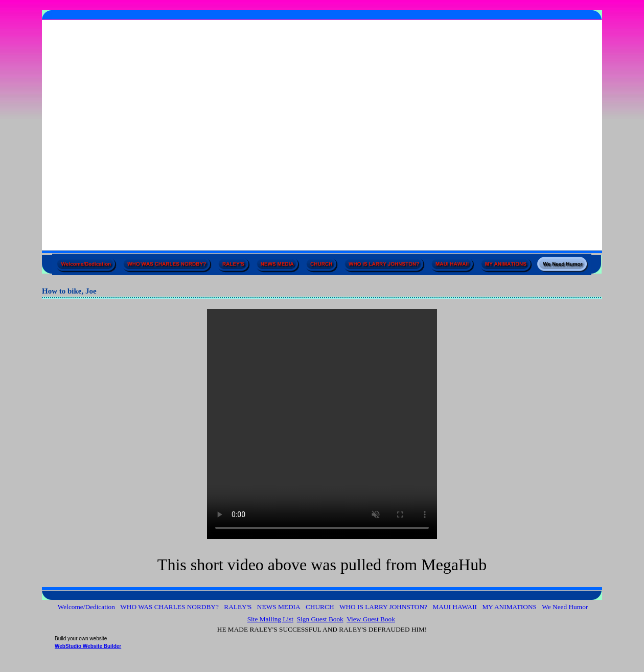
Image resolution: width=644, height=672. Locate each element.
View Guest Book (371, 619)
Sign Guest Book (320, 619)
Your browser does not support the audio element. (322, 424)
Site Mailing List (270, 619)
